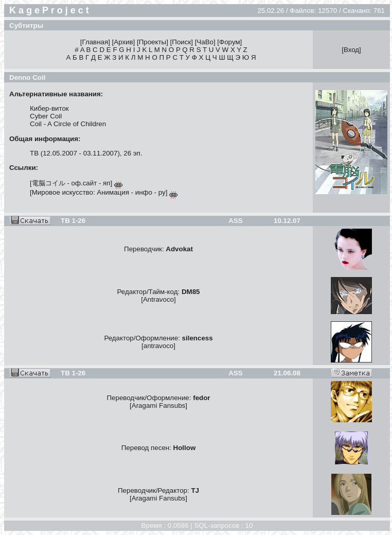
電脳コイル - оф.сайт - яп (71, 183)
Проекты (153, 42)
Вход (351, 50)
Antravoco (158, 299)
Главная (95, 42)
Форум (230, 42)
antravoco (159, 346)
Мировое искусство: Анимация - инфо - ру (99, 192)
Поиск (181, 42)
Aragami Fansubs (158, 405)
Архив (123, 42)
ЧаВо (205, 42)
